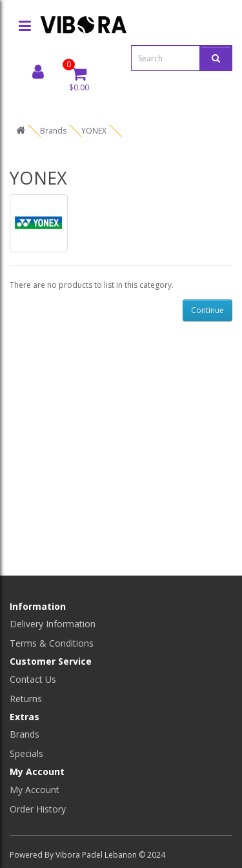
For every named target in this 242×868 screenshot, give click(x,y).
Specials (26, 753)
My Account (35, 790)
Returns (26, 699)
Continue (207, 310)
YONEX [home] (94, 131)
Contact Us (33, 679)
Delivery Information (53, 624)
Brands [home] (53, 131)
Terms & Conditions (52, 643)
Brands (25, 734)
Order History (38, 809)
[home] (21, 131)
